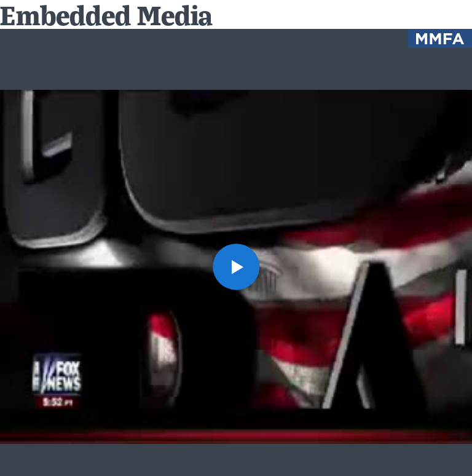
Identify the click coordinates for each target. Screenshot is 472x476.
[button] (236, 267)
